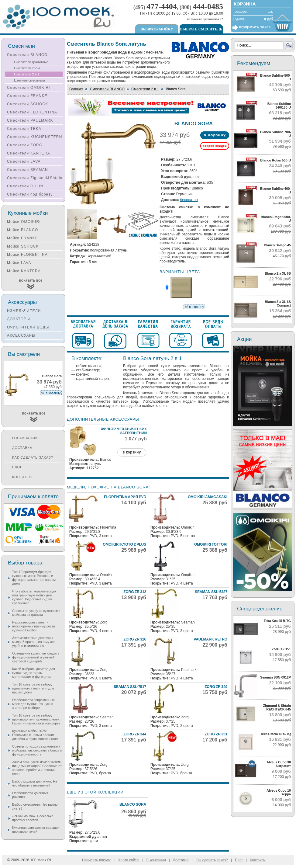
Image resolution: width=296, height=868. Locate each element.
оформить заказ (255, 27)
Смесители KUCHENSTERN (35, 137)
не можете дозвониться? (205, 19)
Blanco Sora (133, 804)
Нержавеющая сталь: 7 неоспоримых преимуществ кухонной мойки (34, 626)
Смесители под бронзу (30, 194)
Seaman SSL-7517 (130, 687)
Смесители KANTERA (29, 153)
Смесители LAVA (24, 161)
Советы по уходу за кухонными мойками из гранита (36, 613)
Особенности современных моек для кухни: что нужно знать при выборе (33, 704)
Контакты (22, 477)
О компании (25, 438)
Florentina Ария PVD (125, 497)
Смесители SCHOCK (28, 104)
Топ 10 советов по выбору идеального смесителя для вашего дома (33, 688)
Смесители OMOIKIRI (29, 88)
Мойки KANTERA (24, 271)
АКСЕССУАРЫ (21, 335)
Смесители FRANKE (27, 96)
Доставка (22, 448)
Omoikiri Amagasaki (208, 497)
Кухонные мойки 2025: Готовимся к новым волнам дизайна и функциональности (35, 735)
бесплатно (189, 200)
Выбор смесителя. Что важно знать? (35, 806)
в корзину (132, 452)
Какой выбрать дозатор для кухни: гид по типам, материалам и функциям (34, 673)
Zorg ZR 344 (135, 734)
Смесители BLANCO (107, 89)
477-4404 (162, 7)
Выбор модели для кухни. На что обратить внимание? (35, 783)
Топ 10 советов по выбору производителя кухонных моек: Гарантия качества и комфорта (36, 719)
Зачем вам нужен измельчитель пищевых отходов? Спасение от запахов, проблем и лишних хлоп (37, 768)
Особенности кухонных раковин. (30, 795)
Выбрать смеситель (201, 29)
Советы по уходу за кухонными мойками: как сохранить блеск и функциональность (37, 750)
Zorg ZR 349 (216, 687)
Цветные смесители (29, 80)
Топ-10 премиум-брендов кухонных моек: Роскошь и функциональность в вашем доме (34, 578)
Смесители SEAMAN (28, 170)
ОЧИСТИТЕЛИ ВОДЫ (28, 327)
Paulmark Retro (210, 639)
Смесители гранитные (31, 62)
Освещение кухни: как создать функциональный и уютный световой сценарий (36, 657)
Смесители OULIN (25, 186)
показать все (31, 280)
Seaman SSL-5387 (211, 592)
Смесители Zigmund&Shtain (35, 178)
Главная (76, 89)
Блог (17, 467)
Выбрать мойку (157, 29)
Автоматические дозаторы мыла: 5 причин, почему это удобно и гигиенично (34, 642)
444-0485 (208, 7)
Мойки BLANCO (23, 230)
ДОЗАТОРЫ (19, 319)
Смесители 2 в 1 (145, 89)
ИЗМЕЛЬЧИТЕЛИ (24, 311)
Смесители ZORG (25, 145)
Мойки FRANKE (22, 238)
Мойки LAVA (19, 263)
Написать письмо (97, 860)
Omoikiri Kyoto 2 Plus (124, 544)
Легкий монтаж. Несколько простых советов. (33, 818)
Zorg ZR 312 (135, 592)
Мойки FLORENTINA (27, 255)
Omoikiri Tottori (211, 544)
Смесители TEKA (24, 129)
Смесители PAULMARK (30, 120)
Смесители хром (27, 68)
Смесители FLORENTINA (32, 112)
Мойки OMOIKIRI (24, 222)
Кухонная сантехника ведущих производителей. (36, 830)
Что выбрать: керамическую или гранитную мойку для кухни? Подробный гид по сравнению (34, 597)
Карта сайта (129, 860)
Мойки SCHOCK (23, 246)
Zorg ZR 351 (216, 734)
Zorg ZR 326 (135, 639)
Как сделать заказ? (33, 457)
